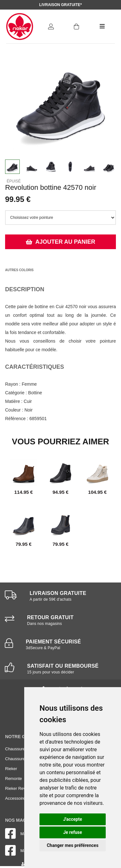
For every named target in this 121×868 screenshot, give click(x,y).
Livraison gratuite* (60, 5)
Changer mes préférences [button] (73, 845)
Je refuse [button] (72, 832)
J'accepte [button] (73, 819)
